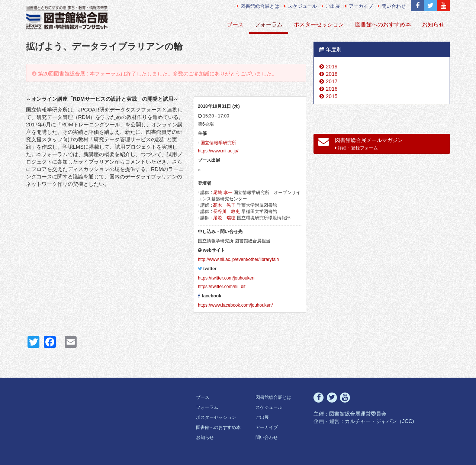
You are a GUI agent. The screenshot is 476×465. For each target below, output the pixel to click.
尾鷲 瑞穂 (224, 218)
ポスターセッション (319, 24)
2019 (332, 67)
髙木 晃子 (224, 205)
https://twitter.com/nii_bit (222, 287)
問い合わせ (392, 6)
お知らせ (433, 24)
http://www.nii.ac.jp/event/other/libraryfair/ (239, 259)
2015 (332, 96)
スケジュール (300, 6)
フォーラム (269, 24)
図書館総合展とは (258, 6)
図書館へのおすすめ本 (383, 24)
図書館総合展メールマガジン (361, 143)
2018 (332, 74)
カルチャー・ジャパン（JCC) (379, 421)
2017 (332, 81)
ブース (235, 24)
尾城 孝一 (223, 193)
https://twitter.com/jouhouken (226, 278)
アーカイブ (359, 6)
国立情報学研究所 (218, 143)
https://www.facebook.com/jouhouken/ (235, 305)
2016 (332, 89)
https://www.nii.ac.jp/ (218, 151)
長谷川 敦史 (226, 211)
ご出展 (331, 6)
